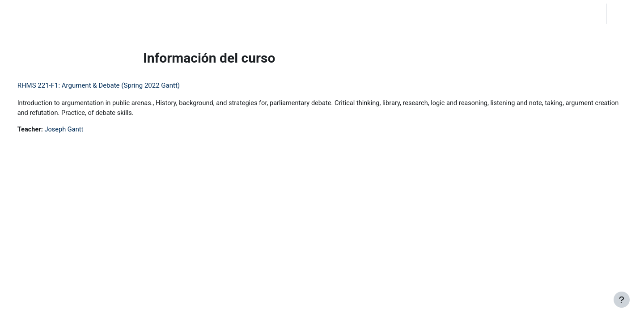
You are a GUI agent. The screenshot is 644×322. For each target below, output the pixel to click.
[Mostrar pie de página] (622, 300)
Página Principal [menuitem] (85, 13)
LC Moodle (27, 13)
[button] (554, 13)
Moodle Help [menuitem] (197, 13)
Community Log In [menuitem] (144, 13)
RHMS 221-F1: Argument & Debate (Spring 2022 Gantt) (115, 85)
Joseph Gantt (82, 130)
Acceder (625, 13)
